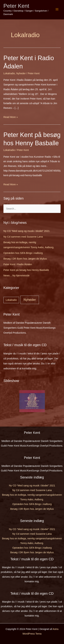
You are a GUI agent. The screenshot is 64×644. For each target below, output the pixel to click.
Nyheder (21, 73)
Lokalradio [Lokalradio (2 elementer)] (11, 300)
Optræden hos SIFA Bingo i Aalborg (23, 253)
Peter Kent (16, 6)
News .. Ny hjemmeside (16, 276)
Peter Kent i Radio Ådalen (18, 264)
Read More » (11, 117)
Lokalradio (9, 73)
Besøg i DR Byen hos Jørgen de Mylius (25, 259)
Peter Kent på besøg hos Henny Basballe (26, 270)
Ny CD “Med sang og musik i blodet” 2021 (27, 231)
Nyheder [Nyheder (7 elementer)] (30, 300)
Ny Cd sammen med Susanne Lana (23, 237)
